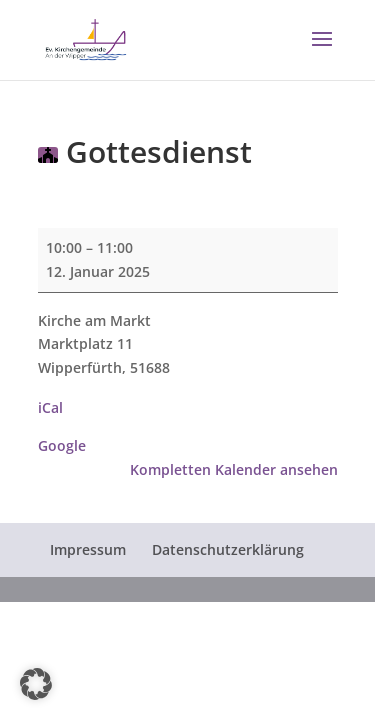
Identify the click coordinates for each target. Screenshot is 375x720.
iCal (50, 407)
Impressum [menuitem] (88, 549)
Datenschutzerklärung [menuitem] (228, 549)
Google (62, 445)
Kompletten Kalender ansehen (234, 469)
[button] (322, 52)
